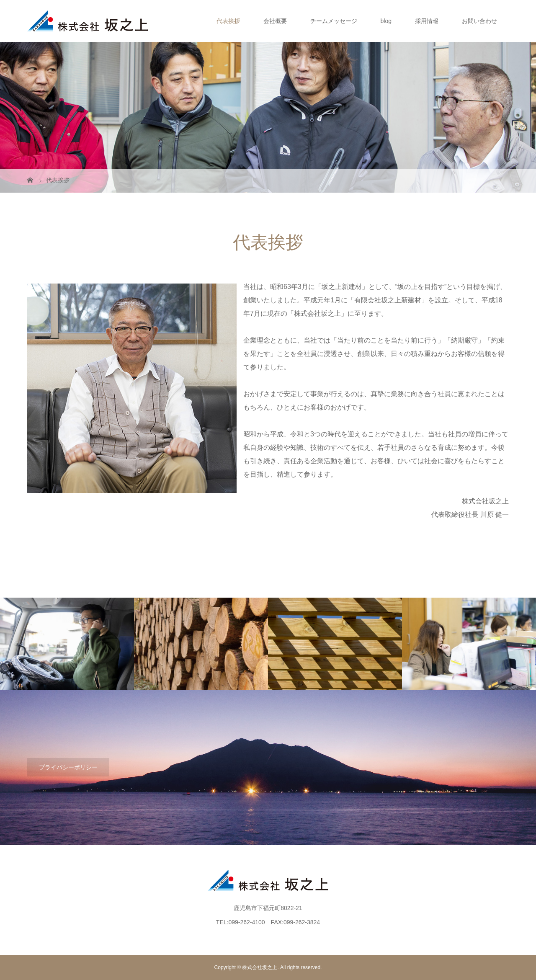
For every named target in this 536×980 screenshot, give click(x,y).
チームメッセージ (334, 21)
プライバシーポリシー (68, 767)
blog (386, 21)
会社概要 (275, 21)
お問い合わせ (479, 21)
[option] (67, 644)
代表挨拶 (228, 21)
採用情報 (427, 21)
